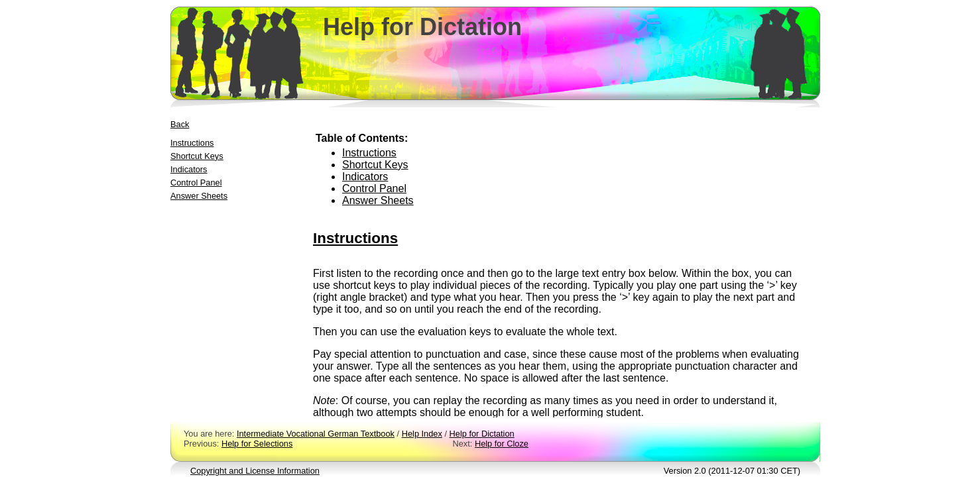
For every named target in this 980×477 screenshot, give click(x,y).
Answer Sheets (199, 196)
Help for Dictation (482, 434)
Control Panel (196, 183)
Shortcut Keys (197, 156)
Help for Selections (257, 444)
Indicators (189, 169)
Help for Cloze (502, 444)
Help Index (422, 434)
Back (180, 124)
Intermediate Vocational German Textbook (316, 434)
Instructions (192, 143)
